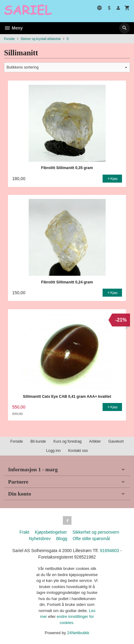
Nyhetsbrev (40, 539)
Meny (13, 28)
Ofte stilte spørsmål (91, 539)
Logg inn (53, 451)
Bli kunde (38, 441)
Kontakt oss (78, 451)
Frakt (24, 532)
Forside (9, 39)
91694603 (109, 551)
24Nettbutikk (78, 633)
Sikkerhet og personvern (96, 532)
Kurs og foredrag (68, 441)
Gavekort (116, 441)
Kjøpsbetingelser (51, 532)
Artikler (95, 441)
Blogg (62, 539)
